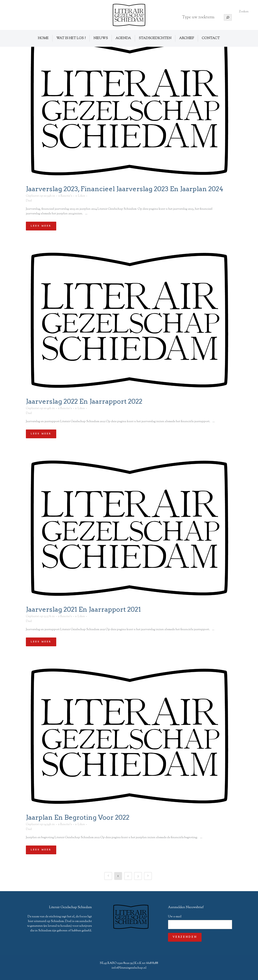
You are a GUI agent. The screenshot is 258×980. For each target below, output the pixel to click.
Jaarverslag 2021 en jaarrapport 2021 (83, 609)
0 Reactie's (65, 196)
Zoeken (244, 12)
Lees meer (41, 226)
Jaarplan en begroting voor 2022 (78, 817)
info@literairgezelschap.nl (129, 968)
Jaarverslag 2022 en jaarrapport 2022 (84, 401)
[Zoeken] (228, 17)
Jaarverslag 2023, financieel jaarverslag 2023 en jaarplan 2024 (125, 189)
